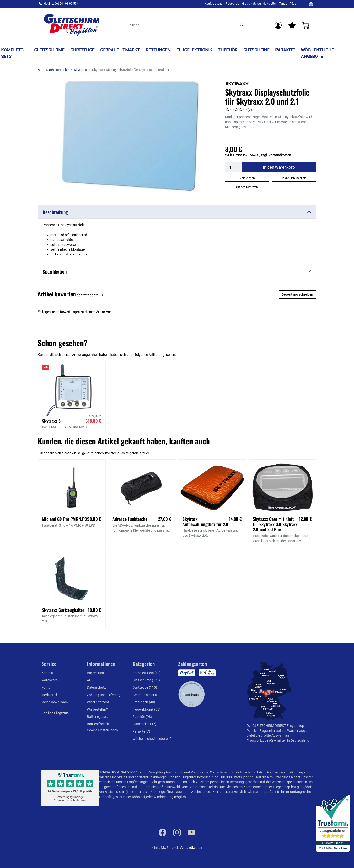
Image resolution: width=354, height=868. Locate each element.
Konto (46, 687)
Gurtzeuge (82, 50)
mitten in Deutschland (293, 740)
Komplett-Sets (13, 53)
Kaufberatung (214, 4)
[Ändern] (311, 4)
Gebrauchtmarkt (120, 50)
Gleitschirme (49, 50)
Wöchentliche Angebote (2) (153, 739)
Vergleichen (247, 178)
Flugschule (232, 4)
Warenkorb (49, 680)
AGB (90, 680)
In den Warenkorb (279, 167)
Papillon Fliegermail (56, 713)
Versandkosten (191, 848)
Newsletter (270, 4)
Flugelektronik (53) (146, 709)
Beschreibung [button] (55, 212)
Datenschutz (96, 687)
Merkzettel (49, 695)
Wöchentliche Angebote (317, 53)
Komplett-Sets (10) (147, 673)
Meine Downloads (55, 702)
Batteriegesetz (98, 717)
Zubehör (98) (142, 717)
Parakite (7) (141, 731)
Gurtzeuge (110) (145, 687)
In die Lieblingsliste (294, 178)
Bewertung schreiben (297, 294)
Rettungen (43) (144, 702)
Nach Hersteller (57, 70)
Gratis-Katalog (251, 4)
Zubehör (228, 50)
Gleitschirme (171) (146, 680)
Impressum (95, 673)
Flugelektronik (194, 50)
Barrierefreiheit (98, 724)
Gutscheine (256, 50)
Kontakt (47, 673)
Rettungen (158, 50)
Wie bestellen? (97, 709)
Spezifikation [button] (55, 271)
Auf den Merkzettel (247, 187)
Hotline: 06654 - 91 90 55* (61, 4)
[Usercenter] (278, 25)
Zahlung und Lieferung (104, 695)
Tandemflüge (288, 4)
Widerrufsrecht (98, 702)
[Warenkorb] (306, 25)
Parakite (285, 50)
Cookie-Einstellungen (102, 730)
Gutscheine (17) (144, 724)
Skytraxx (80, 70)
